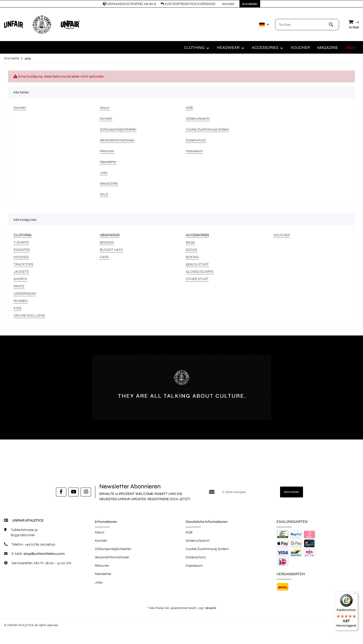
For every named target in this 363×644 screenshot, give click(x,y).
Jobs (99, 582)
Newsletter (103, 574)
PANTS (19, 286)
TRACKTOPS (23, 264)
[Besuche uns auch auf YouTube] (73, 492)
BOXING (192, 257)
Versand (211, 608)
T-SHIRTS (21, 242)
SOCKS (191, 250)
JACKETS (21, 272)
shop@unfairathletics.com (44, 554)
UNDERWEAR (25, 294)
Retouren (102, 566)
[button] (263, 25)
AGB (189, 532)
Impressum (194, 566)
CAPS (104, 257)
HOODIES (21, 257)
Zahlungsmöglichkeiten (113, 549)
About (100, 532)
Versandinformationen (112, 557)
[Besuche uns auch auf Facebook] (61, 492)
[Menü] (355, 594)
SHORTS (20, 279)
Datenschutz (196, 557)
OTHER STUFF (197, 279)
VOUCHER (282, 235)
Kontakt (101, 541)
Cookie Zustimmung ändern (207, 549)
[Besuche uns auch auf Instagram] (86, 492)
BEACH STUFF (197, 264)
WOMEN (21, 301)
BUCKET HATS (111, 250)
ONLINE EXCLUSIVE (29, 315)
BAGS (190, 242)
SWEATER (22, 250)
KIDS (18, 308)
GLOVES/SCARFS (200, 272)
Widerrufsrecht (198, 541)
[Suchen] (302, 25)
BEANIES (107, 242)
